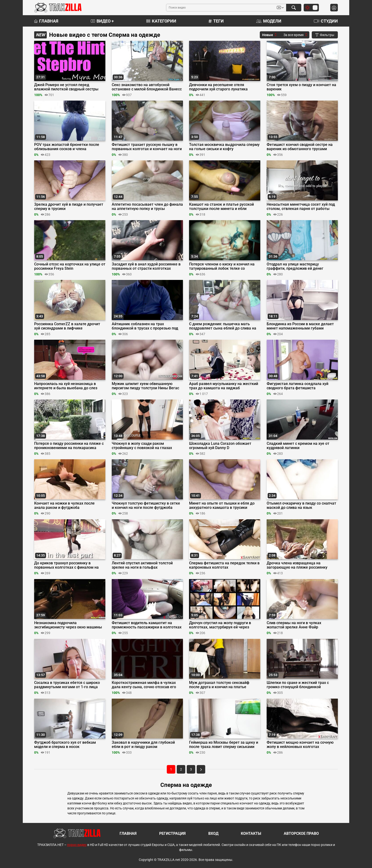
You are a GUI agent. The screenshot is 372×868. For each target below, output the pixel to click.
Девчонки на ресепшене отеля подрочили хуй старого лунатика (218, 87)
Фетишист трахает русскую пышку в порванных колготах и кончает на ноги (147, 147)
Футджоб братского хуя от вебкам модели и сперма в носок (65, 745)
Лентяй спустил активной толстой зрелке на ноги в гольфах (142, 565)
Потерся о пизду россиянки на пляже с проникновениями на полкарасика (69, 446)
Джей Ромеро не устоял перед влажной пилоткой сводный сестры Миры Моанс (66, 87)
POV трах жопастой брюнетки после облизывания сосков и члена (67, 147)
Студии (326, 21)
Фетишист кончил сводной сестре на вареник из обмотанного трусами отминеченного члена (300, 147)
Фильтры (325, 35)
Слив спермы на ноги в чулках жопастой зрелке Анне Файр (294, 625)
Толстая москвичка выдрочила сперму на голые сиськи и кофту (224, 147)
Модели (269, 21)
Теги (216, 21)
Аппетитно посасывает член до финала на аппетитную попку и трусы (147, 207)
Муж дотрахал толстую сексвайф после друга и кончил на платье (219, 685)
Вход (213, 833)
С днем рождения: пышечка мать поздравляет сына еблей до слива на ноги (223, 326)
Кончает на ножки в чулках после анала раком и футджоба (64, 506)
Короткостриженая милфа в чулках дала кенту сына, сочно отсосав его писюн (144, 685)
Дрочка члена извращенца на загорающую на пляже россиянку (297, 565)
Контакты (251, 833)
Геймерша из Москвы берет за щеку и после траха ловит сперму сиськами (224, 745)
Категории (161, 21)
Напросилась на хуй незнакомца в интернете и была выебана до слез (66, 386)
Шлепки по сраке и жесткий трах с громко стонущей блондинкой (298, 685)
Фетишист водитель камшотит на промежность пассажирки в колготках (147, 625)
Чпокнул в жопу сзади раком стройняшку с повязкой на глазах (142, 446)
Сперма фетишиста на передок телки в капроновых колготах (224, 565)
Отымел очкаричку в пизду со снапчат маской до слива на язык (301, 506)
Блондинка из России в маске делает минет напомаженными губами (300, 326)
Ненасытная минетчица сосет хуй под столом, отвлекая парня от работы (301, 207)
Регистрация (172, 833)
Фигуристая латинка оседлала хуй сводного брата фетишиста (298, 386)
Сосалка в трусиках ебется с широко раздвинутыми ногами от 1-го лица (67, 685)
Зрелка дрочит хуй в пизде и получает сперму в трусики (69, 207)
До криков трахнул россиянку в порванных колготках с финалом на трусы (66, 565)
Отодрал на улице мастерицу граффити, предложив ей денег (295, 266)
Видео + (102, 21)
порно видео (77, 845)
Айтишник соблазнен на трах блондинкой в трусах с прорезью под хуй (145, 326)
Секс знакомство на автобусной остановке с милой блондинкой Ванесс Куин (147, 87)
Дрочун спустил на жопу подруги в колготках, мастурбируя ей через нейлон (220, 625)
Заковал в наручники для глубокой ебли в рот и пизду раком (143, 745)
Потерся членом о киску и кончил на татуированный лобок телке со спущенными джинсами (222, 266)
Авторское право (301, 833)
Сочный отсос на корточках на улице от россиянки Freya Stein (70, 266)
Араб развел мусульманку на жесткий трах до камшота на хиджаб (224, 386)
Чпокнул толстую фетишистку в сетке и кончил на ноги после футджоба (146, 506)
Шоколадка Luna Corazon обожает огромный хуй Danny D (220, 446)
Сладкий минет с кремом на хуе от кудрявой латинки (298, 446)
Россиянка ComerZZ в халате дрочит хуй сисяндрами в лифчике (67, 326)
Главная (46, 21)
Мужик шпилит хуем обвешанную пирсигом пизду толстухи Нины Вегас (145, 386)
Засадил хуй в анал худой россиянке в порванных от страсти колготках (146, 266)
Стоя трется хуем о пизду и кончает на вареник (301, 87)
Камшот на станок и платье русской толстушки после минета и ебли (221, 207)
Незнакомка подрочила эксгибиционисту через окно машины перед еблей (68, 625)
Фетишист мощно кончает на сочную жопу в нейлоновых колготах (300, 745)
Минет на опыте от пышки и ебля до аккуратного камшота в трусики (222, 506)
